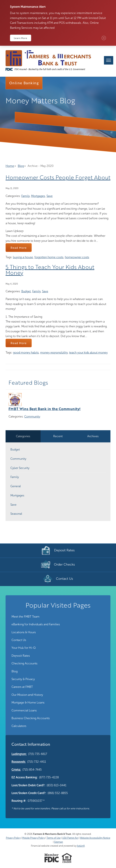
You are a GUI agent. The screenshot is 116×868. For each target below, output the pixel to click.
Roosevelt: (19, 762)
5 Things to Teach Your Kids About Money (50, 270)
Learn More (21, 38)
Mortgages (38, 196)
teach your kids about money (88, 352)
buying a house (23, 257)
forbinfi (81, 846)
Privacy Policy (13, 838)
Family (25, 196)
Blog (21, 166)
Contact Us (19, 640)
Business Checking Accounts (31, 718)
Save (50, 196)
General (16, 486)
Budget (26, 291)
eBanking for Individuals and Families (36, 624)
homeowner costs (77, 257)
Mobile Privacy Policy (34, 838)
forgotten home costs (49, 257)
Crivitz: (16, 770)
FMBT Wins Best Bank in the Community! (45, 409)
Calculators (19, 726)
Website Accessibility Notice (95, 838)
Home (10, 166)
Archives (93, 436)
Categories (23, 436)
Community (32, 416)
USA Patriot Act (70, 838)
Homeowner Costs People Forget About (58, 177)
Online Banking (24, 83)
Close (104, 38)
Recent (58, 436)
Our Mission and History (27, 695)
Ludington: (19, 754)
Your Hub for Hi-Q (24, 648)
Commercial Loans (24, 710)
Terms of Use (54, 838)
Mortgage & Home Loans (28, 702)
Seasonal (16, 514)
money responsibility (54, 352)
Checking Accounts (24, 663)
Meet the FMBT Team (25, 617)
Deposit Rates (21, 656)
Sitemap (59, 842)
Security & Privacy (23, 679)
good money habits (26, 352)
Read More (19, 248)
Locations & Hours (24, 632)
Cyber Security (20, 468)
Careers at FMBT (22, 687)
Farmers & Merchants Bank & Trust (52, 834)
